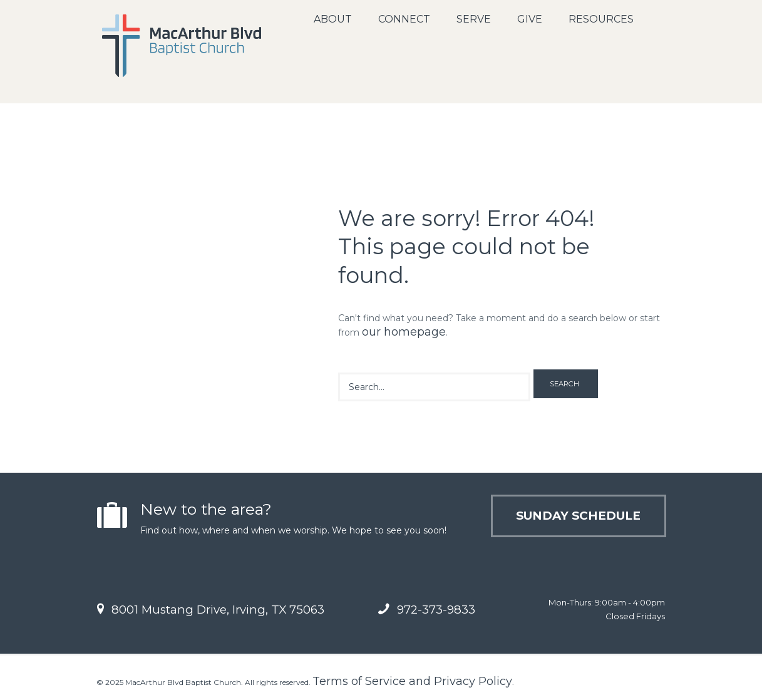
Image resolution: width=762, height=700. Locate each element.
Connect (404, 19)
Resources (601, 19)
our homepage (404, 332)
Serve (474, 19)
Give (530, 19)
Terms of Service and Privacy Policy (412, 681)
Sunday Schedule (578, 516)
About (333, 19)
